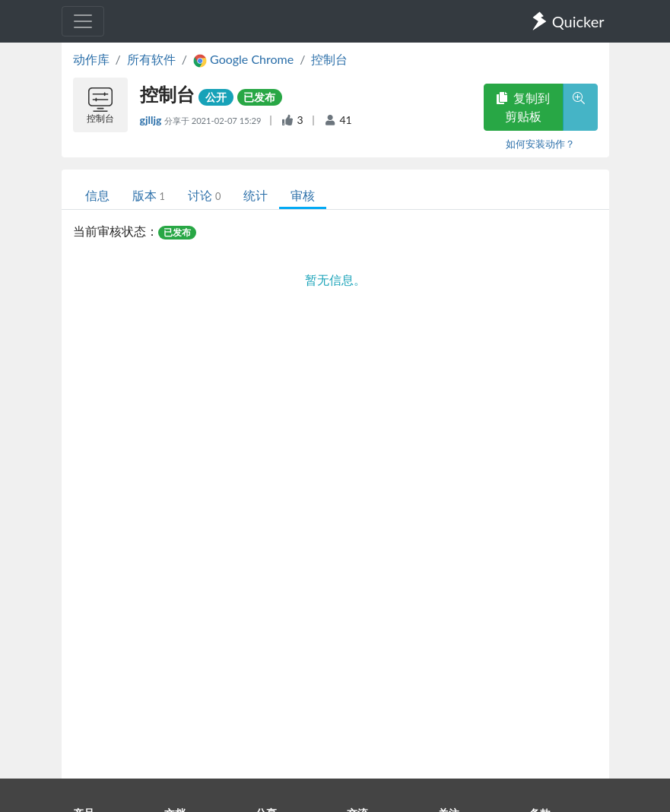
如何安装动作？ (540, 144)
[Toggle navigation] (83, 21)
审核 (303, 195)
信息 (97, 195)
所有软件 (151, 59)
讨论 (204, 195)
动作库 (91, 59)
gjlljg (152, 120)
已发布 (259, 97)
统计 (256, 195)
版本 (149, 195)
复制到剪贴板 (523, 107)
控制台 (329, 59)
